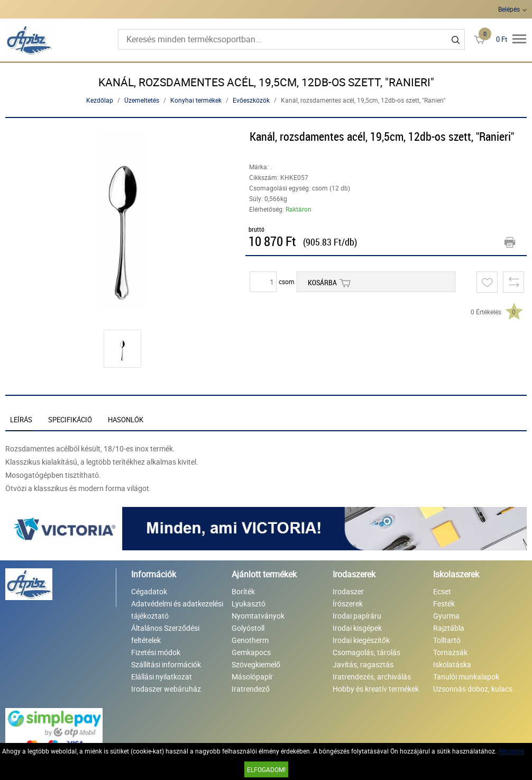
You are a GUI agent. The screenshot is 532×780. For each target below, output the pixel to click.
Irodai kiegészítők (361, 640)
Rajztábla (449, 628)
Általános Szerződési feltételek (165, 634)
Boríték (243, 591)
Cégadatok (149, 591)
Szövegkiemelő (256, 664)
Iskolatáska (452, 664)
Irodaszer (348, 591)
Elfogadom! (266, 769)
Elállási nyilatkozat (162, 677)
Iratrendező (251, 689)
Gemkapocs (251, 652)
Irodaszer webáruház (166, 689)
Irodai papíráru (357, 616)
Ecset (442, 591)
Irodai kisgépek (357, 628)
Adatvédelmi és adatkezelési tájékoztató (177, 610)
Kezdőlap (100, 100)
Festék (444, 604)
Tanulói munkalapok (466, 677)
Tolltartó (447, 640)
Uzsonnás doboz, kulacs (473, 689)
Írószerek (348, 604)
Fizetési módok (156, 652)
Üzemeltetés (142, 100)
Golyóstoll (248, 628)
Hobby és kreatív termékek (376, 689)
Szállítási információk (166, 664)
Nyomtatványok (258, 616)
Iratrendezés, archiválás (372, 677)
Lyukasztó (249, 604)
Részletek (511, 751)
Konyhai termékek (196, 100)
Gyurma (446, 616)
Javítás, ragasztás (363, 664)
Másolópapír (252, 677)
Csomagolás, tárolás (366, 652)
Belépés (509, 9)
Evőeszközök (251, 100)
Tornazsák (450, 652)
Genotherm (250, 640)
